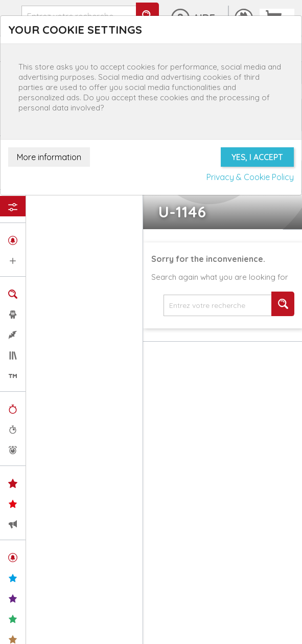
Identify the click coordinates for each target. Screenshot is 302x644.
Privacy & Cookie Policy (250, 177)
